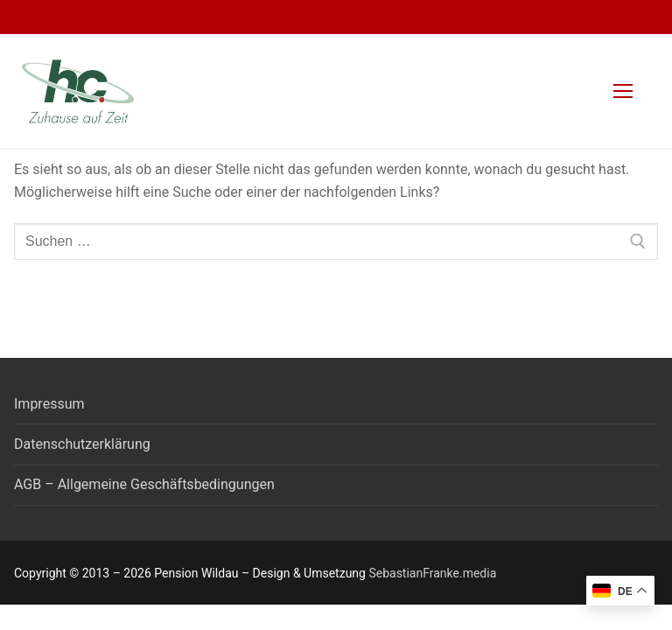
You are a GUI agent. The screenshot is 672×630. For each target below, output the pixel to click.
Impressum (49, 404)
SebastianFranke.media (432, 573)
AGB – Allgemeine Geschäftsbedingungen (144, 484)
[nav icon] (623, 91)
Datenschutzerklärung (82, 444)
